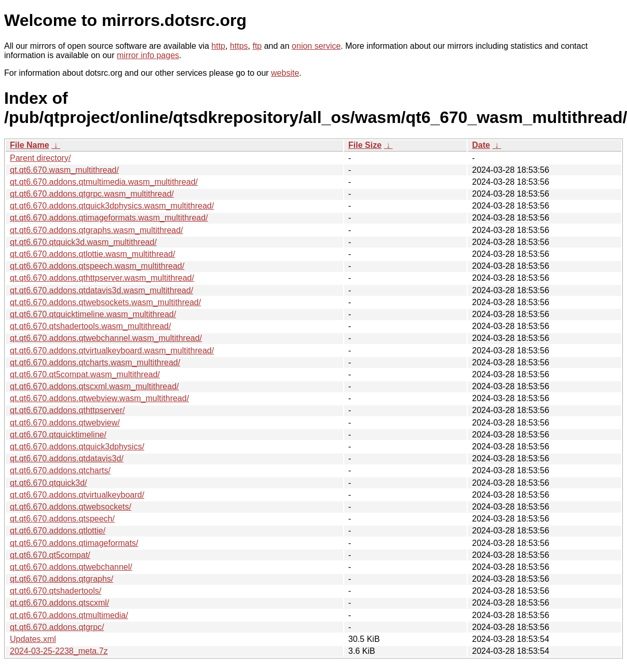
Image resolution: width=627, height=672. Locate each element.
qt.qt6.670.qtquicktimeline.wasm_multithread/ (93, 314)
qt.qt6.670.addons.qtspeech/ (62, 519)
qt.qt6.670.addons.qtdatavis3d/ (67, 458)
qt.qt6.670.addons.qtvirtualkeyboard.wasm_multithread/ (112, 351)
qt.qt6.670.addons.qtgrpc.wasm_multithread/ (92, 194)
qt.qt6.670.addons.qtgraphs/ (62, 579)
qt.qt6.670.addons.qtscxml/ (59, 603)
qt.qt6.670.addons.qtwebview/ (65, 423)
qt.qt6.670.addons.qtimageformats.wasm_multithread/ (109, 218)
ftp (257, 46)
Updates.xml (33, 639)
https (239, 46)
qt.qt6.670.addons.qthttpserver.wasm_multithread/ (102, 278)
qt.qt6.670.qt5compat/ (50, 555)
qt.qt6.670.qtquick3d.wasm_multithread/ (83, 242)
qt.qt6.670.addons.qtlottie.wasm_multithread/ (92, 254)
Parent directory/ (40, 158)
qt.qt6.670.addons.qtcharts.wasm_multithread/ (95, 362)
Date (481, 145)
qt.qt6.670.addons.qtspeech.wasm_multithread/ (97, 266)
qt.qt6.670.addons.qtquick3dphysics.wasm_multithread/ (112, 206)
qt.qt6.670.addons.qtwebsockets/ (71, 507)
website (285, 73)
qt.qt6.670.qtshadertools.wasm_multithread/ (90, 326)
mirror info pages (148, 55)
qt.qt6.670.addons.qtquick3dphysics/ (77, 447)
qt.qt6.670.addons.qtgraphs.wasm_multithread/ (97, 230)
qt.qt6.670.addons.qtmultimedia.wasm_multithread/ (104, 182)
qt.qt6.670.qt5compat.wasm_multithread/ (85, 374)
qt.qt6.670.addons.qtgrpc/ (57, 627)
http (218, 46)
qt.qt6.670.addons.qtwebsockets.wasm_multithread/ (105, 302)
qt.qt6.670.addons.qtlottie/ (58, 531)
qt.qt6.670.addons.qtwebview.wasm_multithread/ (99, 398)
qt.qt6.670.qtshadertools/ (56, 591)
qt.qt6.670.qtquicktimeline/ (58, 435)
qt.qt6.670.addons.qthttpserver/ (67, 410)
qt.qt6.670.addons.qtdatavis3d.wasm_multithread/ (101, 290)
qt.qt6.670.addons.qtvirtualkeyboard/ (77, 495)
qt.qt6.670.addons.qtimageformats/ (74, 543)
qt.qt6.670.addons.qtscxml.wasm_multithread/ (94, 386)
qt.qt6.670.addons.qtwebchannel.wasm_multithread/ (106, 338)
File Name (30, 145)
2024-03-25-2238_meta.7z (59, 651)
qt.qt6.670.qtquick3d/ (49, 483)
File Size (365, 145)
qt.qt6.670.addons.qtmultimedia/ (69, 615)
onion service (316, 46)
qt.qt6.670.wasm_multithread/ (64, 170)
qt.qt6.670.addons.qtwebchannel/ (71, 567)
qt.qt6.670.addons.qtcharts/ (60, 470)
